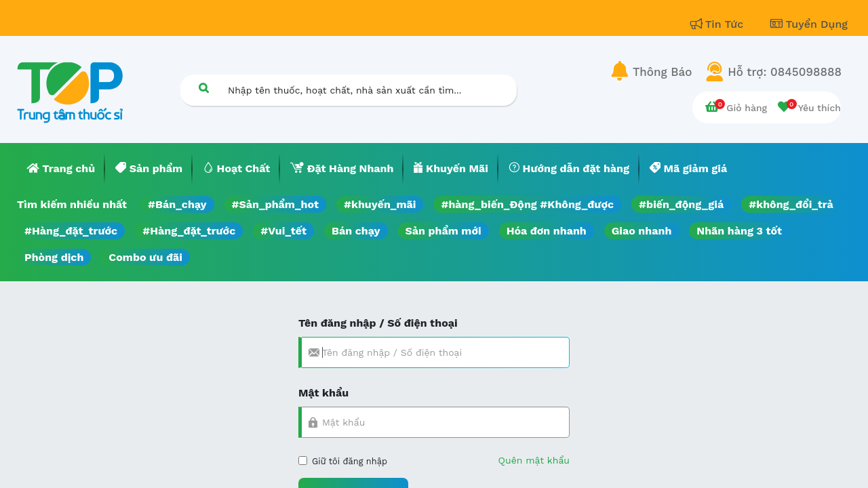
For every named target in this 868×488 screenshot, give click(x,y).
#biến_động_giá (681, 204)
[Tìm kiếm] (203, 88)
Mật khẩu (323, 393)
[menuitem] (61, 169)
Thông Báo (662, 72)
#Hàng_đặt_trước (71, 231)
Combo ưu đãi (145, 257)
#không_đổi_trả (791, 204)
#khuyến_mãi (380, 204)
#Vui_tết (283, 231)
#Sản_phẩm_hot (275, 204)
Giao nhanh (642, 231)
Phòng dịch (54, 257)
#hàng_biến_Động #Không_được (527, 204)
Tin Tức (719, 24)
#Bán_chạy (177, 204)
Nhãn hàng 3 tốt (739, 231)
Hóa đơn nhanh (547, 231)
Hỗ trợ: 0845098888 (785, 72)
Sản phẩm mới (443, 231)
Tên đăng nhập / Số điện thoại (378, 323)
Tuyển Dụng (809, 24)
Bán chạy (356, 231)
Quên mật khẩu (534, 460)
